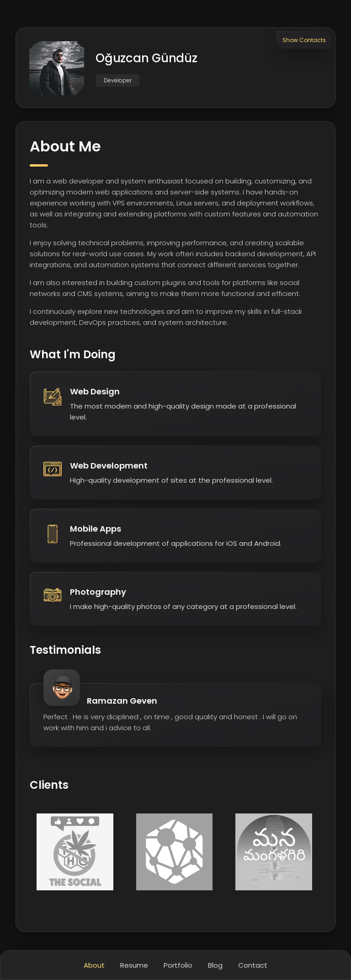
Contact (253, 965)
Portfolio (178, 965)
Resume (134, 965)
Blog (215, 965)
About (94, 965)
